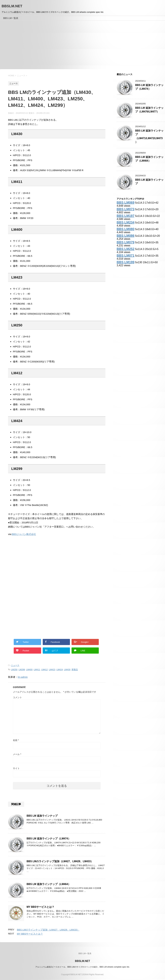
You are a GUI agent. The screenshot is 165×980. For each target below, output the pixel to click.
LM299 (22, 670)
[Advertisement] (82, 45)
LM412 (44, 670)
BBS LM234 (126, 222)
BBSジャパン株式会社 (24, 534)
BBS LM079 (126, 242)
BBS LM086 (126, 236)
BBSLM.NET (12, 6)
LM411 (37, 670)
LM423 (52, 670)
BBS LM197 (126, 216)
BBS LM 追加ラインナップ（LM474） (49, 839)
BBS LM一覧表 (11, 18)
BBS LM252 (126, 249)
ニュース (15, 665)
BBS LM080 (126, 229)
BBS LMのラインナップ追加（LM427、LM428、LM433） (60, 861)
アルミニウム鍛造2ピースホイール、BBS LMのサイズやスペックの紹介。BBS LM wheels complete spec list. (82, 967)
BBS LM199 (126, 262)
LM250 (14, 670)
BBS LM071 (126, 255)
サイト (16, 768)
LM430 (67, 670)
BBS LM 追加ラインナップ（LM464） (49, 884)
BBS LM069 (126, 202)
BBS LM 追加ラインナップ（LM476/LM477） (149, 110)
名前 (16, 740)
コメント (17, 697)
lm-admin (23, 677)
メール (17, 754)
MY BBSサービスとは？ (40, 907)
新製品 (75, 670)
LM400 (29, 670)
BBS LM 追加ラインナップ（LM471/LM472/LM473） (149, 136)
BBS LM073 (126, 209)
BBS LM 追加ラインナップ (42, 816)
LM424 (60, 670)
